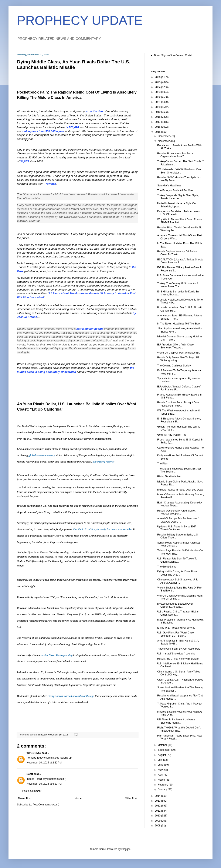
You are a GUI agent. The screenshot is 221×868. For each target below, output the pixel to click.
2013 (158, 801)
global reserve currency (42, 455)
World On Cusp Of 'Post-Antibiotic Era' (179, 353)
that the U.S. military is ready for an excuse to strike (102, 529)
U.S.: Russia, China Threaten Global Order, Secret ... (178, 613)
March (162, 780)
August (162, 755)
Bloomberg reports (103, 462)
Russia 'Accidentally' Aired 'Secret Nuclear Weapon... (176, 512)
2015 (158, 132)
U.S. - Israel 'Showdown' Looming (176, 654)
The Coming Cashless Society (174, 366)
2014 (158, 796)
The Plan (162, 464)
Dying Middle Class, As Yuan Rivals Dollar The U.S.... (177, 573)
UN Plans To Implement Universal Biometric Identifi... (176, 721)
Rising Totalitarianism (169, 477)
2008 (158, 826)
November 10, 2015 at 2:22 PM (44, 763)
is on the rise (94, 111)
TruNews (50, 184)
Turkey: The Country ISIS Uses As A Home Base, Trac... (178, 285)
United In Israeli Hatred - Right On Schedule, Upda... (176, 205)
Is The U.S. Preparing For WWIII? (176, 628)
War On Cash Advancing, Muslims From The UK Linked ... (180, 597)
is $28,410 (72, 127)
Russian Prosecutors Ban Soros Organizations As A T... (175, 155)
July (161, 760)
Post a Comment (32, 791)
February (163, 785)
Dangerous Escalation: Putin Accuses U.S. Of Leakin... (178, 213)
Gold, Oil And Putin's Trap (172, 435)
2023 (158, 92)
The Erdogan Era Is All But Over (175, 190)
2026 (158, 77)
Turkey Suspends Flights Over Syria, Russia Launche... (178, 197)
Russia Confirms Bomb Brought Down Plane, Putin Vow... (179, 404)
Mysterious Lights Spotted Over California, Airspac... (175, 605)
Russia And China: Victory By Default (178, 659)
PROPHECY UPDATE (80, 20)
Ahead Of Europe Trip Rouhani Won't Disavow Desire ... (178, 520)
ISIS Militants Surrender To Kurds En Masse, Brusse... (178, 293)
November (164, 141)
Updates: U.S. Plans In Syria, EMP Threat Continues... (177, 528)
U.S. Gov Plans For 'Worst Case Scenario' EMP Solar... (175, 634)
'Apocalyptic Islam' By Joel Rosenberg (179, 649)
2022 (158, 97)
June (161, 765)
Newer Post (25, 798)
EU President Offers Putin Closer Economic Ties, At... (176, 346)
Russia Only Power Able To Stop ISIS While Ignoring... (178, 359)
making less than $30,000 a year (43, 131)
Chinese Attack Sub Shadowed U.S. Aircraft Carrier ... (178, 581)
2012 (158, 806)
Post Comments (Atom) (46, 805)
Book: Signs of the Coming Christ (173, 55)
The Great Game (167, 567)
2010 (158, 816)
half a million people (90, 329)
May (161, 770)
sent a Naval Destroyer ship (57, 655)
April (161, 775)
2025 (158, 82)
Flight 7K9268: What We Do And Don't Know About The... (179, 729)
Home (78, 798)
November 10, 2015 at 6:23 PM (44, 784)
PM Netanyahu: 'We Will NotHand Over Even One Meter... (179, 171)
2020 (158, 107)
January (163, 790)
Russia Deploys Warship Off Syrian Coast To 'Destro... (177, 253)
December (164, 136)
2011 (158, 811)
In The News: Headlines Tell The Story (179, 324)
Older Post (131, 798)
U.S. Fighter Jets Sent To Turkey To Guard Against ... (177, 560)
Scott (30, 774)
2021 (158, 102)
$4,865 (24, 161)
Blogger (126, 849)
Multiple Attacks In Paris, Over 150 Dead (180, 490)
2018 (158, 117)
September (164, 750)
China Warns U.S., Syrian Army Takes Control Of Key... (179, 673)
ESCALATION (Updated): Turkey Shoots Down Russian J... (180, 261)
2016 (158, 127)
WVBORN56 (34, 753)
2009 (158, 821)
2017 (158, 122)
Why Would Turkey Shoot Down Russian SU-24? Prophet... (180, 221)
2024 (158, 87)
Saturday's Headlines (169, 186)
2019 (158, 112)
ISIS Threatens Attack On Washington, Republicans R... (179, 420)
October (163, 745)
